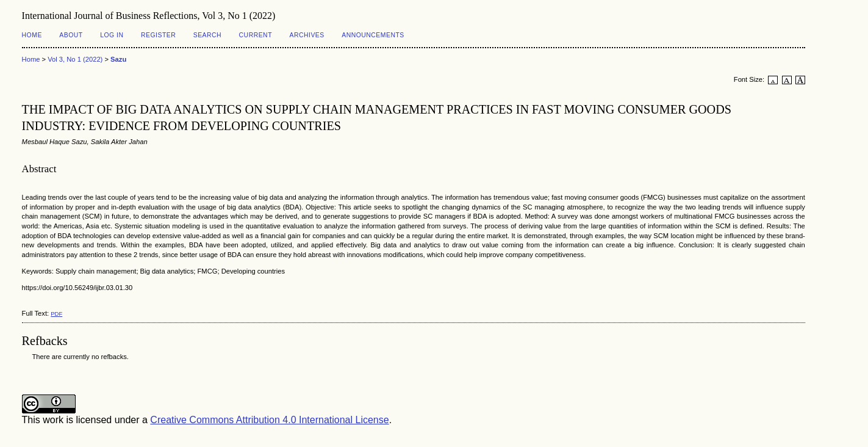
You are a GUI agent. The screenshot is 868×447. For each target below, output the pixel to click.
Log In (112, 35)
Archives (307, 35)
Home (32, 35)
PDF (56, 314)
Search (207, 35)
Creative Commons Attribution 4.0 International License (269, 420)
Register (158, 35)
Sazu (118, 59)
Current (256, 35)
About (71, 35)
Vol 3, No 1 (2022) (75, 59)
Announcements (373, 35)
